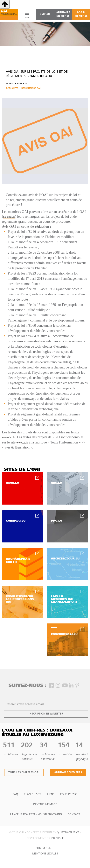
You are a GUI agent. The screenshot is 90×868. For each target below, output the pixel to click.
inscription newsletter (46, 714)
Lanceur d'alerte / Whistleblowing (36, 815)
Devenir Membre (45, 804)
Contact (74, 815)
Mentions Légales (45, 854)
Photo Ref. (43, 848)
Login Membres (81, 14)
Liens (51, 794)
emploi (45, 14)
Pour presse (69, 794)
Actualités (12, 88)
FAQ (15, 794)
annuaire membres (63, 14)
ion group (57, 838)
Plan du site (33, 794)
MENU (27, 18)
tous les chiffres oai (24, 773)
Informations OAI (31, 88)
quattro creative (68, 833)
